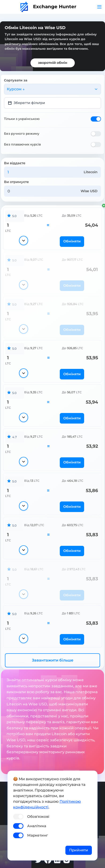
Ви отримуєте (16, 182)
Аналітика (37, 826)
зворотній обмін (53, 63)
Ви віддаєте (15, 163)
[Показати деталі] (24, 241)
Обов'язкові (38, 816)
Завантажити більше (53, 660)
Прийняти (79, 850)
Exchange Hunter (48, 7)
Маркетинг (37, 835)
